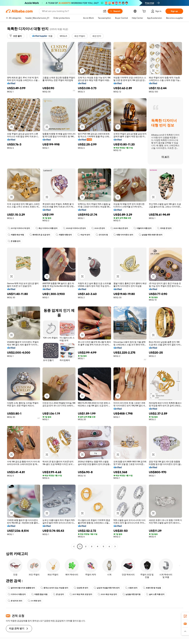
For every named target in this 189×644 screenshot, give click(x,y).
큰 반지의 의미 (15, 601)
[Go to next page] (115, 546)
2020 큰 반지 (98, 228)
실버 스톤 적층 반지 (155, 594)
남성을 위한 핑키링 (132, 594)
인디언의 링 (102, 235)
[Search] (115, 11)
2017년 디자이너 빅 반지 (19, 228)
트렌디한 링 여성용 (152, 588)
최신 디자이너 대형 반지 (47, 228)
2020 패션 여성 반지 (107, 594)
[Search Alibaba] (71, 11)
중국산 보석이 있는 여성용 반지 (54, 588)
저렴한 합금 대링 (39, 594)
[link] (185, 616)
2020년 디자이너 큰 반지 (74, 228)
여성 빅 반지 (84, 235)
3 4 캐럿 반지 (34, 601)
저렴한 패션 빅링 (16, 235)
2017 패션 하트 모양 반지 (81, 594)
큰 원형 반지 (14, 241)
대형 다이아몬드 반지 (123, 235)
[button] (105, 11)
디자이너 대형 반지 (17, 594)
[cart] (145, 12)
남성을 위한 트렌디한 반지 (151, 235)
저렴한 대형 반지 (64, 235)
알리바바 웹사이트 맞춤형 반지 (21, 588)
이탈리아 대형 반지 (143, 228)
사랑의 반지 (131, 588)
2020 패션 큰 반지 (119, 228)
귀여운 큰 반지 (164, 228)
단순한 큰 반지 (81, 588)
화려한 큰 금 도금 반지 (40, 235)
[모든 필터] (16, 36)
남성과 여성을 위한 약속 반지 (107, 588)
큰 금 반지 (58, 594)
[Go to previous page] (74, 546)
